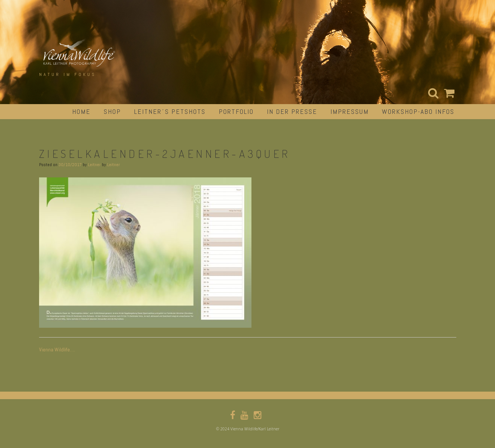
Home (81, 111)
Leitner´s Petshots (170, 111)
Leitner (94, 165)
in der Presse (292, 111)
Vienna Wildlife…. (57, 350)
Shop (112, 111)
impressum (350, 111)
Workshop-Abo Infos (418, 111)
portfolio (236, 111)
